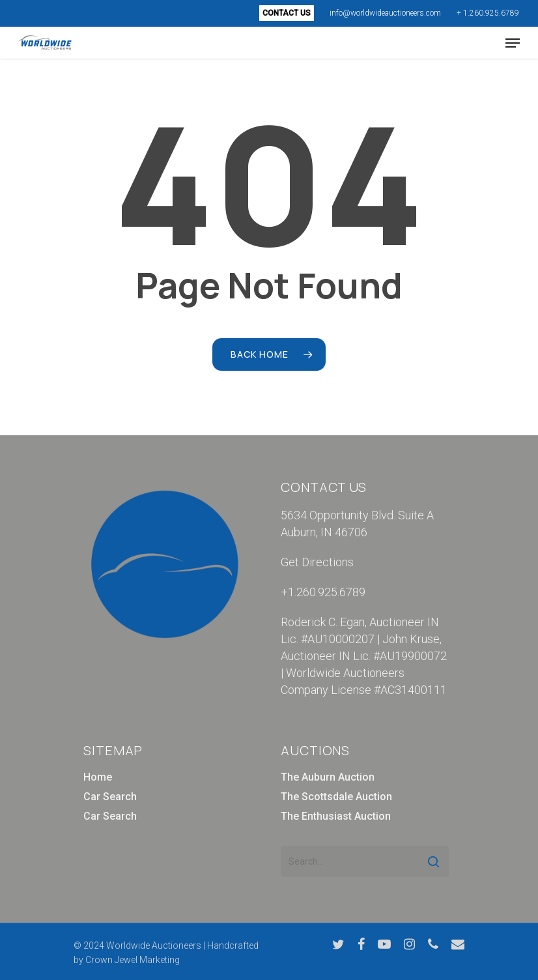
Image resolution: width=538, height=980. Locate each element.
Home (98, 777)
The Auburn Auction (328, 777)
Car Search (110, 797)
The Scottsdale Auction (336, 797)
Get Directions (317, 562)
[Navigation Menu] (513, 43)
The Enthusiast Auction (336, 816)
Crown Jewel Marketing (133, 960)
